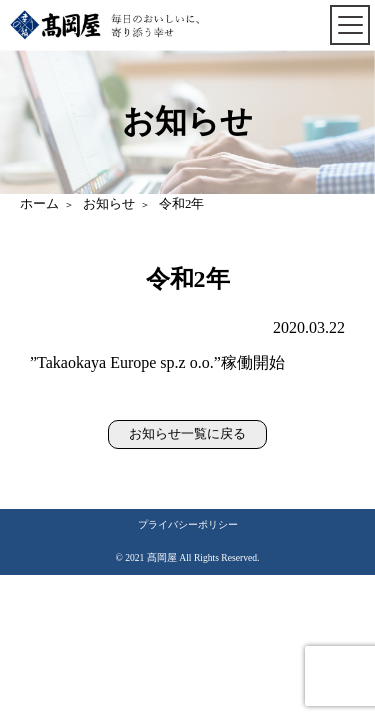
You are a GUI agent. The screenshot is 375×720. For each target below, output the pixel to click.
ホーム (39, 204)
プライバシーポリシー (188, 524)
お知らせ (109, 204)
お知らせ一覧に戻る (187, 434)
